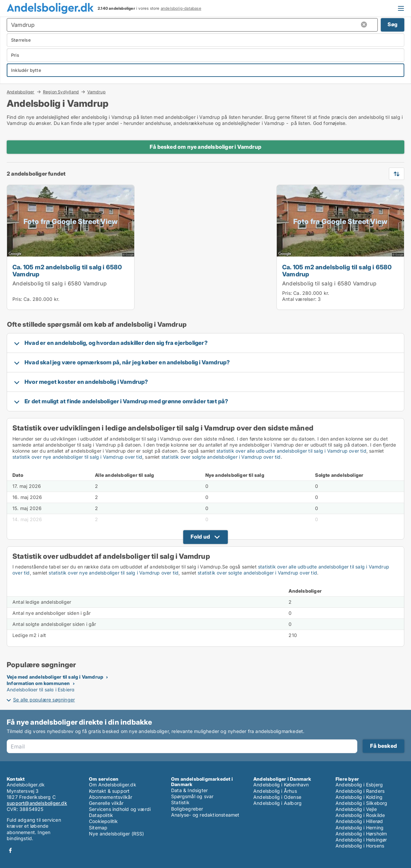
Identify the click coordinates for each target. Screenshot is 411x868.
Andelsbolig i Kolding (359, 797)
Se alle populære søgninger (44, 700)
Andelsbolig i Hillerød (359, 821)
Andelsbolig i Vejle (356, 809)
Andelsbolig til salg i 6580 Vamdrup (60, 283)
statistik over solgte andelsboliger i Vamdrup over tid (221, 457)
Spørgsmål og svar (192, 796)
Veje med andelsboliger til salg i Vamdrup (55, 677)
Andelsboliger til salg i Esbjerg (41, 690)
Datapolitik (101, 815)
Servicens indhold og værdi (120, 809)
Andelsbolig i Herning (359, 828)
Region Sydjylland (61, 92)
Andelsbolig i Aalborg (277, 803)
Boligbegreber (187, 809)
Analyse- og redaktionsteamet (205, 815)
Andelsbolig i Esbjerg (359, 785)
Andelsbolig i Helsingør (361, 840)
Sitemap (98, 828)
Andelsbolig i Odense (277, 797)
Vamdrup (96, 92)
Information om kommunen (38, 683)
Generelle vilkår (106, 803)
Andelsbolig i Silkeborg (362, 803)
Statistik (180, 802)
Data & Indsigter (189, 790)
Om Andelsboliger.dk (113, 785)
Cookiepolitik (104, 821)
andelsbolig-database (181, 8)
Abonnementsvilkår (111, 797)
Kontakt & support (109, 791)
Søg (393, 24)
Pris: (18, 299)
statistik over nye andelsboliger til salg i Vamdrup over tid (77, 457)
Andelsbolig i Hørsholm (361, 834)
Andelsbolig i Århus (275, 791)
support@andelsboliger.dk (37, 803)
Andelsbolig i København (281, 785)
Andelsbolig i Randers (360, 791)
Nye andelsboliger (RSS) (117, 834)
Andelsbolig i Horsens (360, 846)
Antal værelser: (299, 299)
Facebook (10, 850)
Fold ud (200, 537)
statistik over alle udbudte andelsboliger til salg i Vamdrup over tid (291, 451)
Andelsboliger (21, 92)
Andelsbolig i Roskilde (360, 815)
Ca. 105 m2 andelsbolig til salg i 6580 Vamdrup (67, 270)
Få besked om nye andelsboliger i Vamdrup (206, 147)
